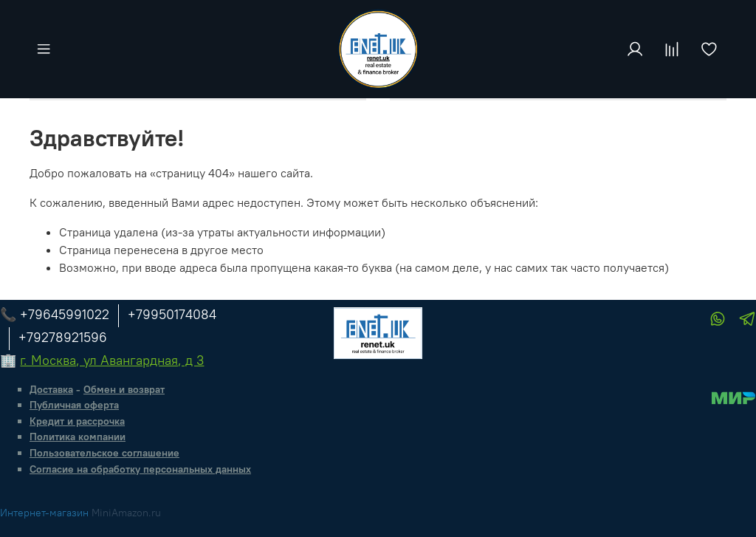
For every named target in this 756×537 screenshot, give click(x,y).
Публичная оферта (74, 405)
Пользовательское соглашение (104, 453)
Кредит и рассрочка (77, 421)
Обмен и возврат (124, 389)
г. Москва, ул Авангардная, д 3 (112, 360)
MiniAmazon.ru (126, 513)
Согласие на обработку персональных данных (140, 469)
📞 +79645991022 (55, 314)
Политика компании (78, 437)
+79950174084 (172, 314)
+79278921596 (63, 337)
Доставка (51, 389)
